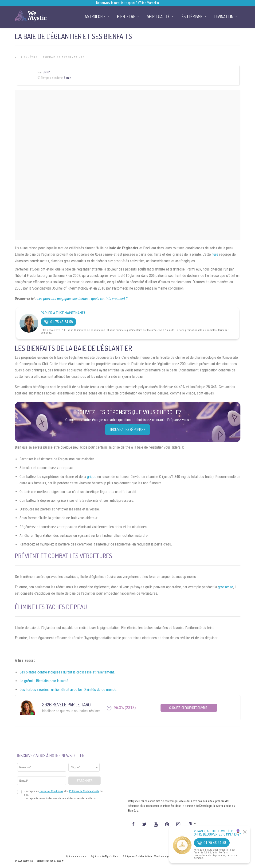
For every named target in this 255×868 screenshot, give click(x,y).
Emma (47, 72)
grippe (92, 477)
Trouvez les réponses (127, 430)
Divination (224, 16)
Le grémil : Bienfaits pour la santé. (44, 681)
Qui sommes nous (76, 856)
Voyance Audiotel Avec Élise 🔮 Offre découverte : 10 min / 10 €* (218, 833)
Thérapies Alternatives (64, 57)
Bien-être (29, 57)
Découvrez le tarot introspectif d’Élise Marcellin (127, 3)
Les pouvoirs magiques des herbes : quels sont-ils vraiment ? (82, 299)
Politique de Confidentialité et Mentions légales (147, 856)
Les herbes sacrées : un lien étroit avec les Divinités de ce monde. (68, 690)
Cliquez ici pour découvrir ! (189, 708)
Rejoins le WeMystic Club (104, 856)
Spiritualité (158, 16)
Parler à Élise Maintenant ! (63, 313)
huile (215, 254)
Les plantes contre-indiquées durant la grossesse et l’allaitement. (67, 672)
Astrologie (95, 16)
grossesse (226, 587)
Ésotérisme (192, 16)
